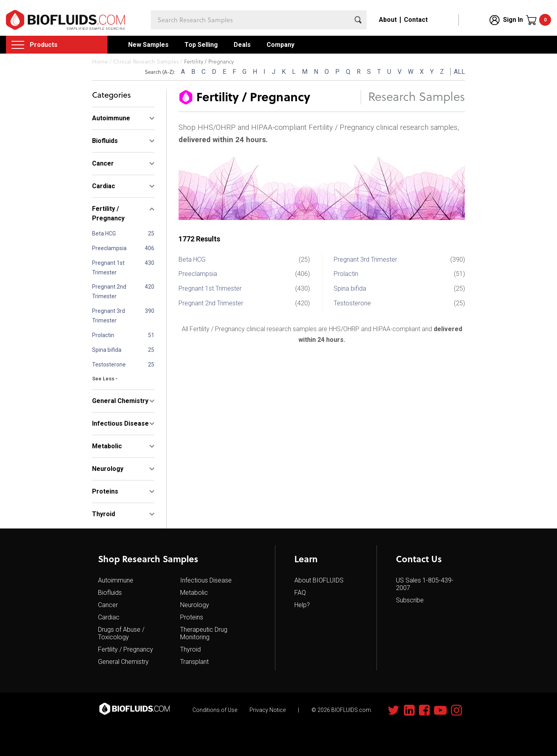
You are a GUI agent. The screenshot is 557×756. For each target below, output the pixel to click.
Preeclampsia (109, 248)
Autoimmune (116, 580)
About (388, 20)
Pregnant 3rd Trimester (109, 316)
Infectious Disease (206, 580)
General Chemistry (123, 662)
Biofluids (110, 593)
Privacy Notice (268, 710)
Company (280, 45)
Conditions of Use (215, 710)
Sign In (513, 20)
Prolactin (103, 335)
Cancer (108, 605)
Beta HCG (104, 233)
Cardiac (109, 617)
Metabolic (194, 593)
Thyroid (190, 649)
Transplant (194, 662)
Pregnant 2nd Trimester (109, 291)
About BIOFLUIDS (319, 580)
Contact (416, 20)
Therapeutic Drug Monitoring (204, 633)
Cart (545, 20)
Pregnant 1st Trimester (108, 268)
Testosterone (109, 364)
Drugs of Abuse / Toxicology (121, 633)
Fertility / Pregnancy (126, 649)
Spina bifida (107, 350)
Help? (302, 605)
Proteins (192, 617)
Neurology (195, 605)
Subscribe (410, 600)
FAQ (300, 593)
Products (44, 45)
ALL (459, 72)
